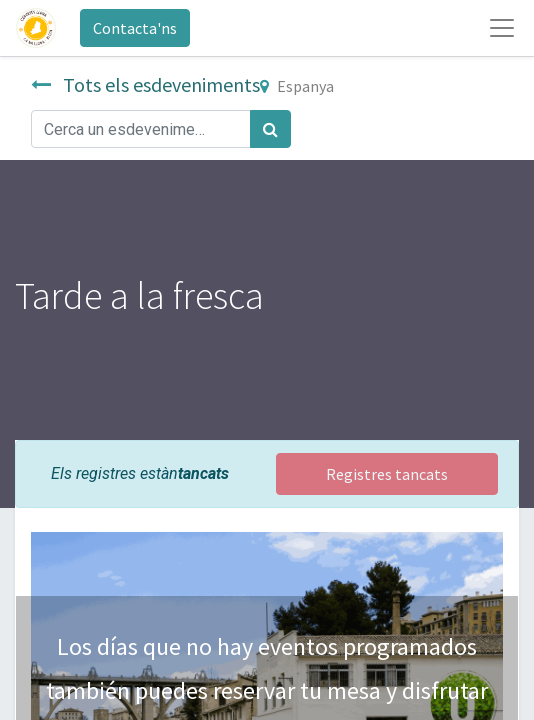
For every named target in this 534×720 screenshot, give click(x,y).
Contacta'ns (135, 28)
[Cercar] (270, 129)
